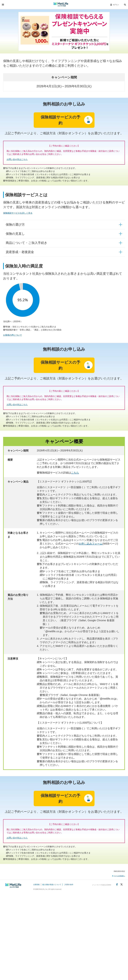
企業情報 (36, 884)
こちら (75, 473)
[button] (125, 5)
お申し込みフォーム (91, 544)
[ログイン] (114, 5)
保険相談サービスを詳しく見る (18, 213)
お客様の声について (13, 335)
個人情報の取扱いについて (52, 884)
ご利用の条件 (69, 884)
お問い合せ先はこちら (17, 159)
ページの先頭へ (119, 876)
